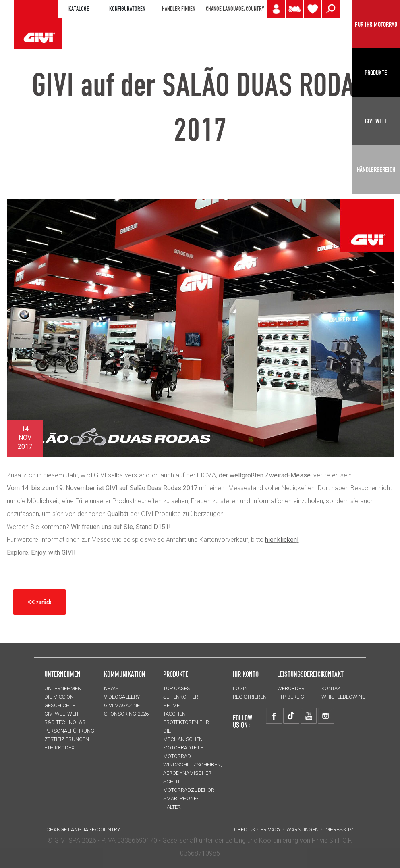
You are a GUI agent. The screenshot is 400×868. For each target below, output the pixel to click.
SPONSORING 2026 (126, 714)
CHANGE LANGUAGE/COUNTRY (235, 9)
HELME (171, 705)
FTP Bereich (292, 697)
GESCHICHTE (60, 705)
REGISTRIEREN (250, 697)
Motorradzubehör (189, 790)
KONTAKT (333, 688)
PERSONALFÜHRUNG (69, 731)
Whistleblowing (344, 697)
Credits (244, 829)
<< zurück (39, 602)
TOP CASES (177, 688)
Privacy (270, 829)
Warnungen (303, 829)
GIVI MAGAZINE (122, 705)
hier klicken (281, 540)
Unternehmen (63, 688)
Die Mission (59, 697)
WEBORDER (291, 688)
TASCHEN (174, 714)
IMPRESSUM (339, 829)
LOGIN (240, 688)
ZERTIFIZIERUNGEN (67, 739)
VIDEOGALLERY (122, 697)
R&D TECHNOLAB (65, 722)
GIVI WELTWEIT (62, 714)
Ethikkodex (59, 748)
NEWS (111, 688)
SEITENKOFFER (181, 697)
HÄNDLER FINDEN (179, 9)
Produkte (176, 674)
